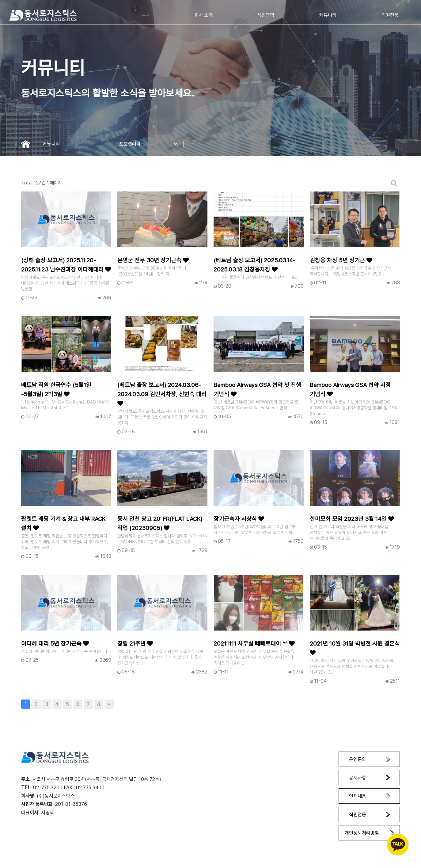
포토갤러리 (151, 144)
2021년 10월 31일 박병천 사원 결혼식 (355, 648)
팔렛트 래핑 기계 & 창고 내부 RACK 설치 (63, 523)
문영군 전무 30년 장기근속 (153, 260)
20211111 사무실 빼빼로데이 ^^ (254, 644)
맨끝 (109, 704)
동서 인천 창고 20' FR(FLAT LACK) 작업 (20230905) (160, 523)
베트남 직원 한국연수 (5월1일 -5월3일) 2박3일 (56, 390)
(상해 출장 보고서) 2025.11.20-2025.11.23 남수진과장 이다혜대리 (66, 265)
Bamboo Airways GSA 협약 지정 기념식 (350, 390)
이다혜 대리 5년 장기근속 (55, 644)
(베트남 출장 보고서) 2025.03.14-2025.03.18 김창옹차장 (254, 265)
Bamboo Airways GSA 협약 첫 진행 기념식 (257, 390)
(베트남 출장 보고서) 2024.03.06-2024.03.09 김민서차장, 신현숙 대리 (162, 394)
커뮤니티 (75, 144)
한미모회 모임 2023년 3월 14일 (352, 519)
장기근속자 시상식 (239, 519)
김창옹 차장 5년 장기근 (341, 260)
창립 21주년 (135, 644)
